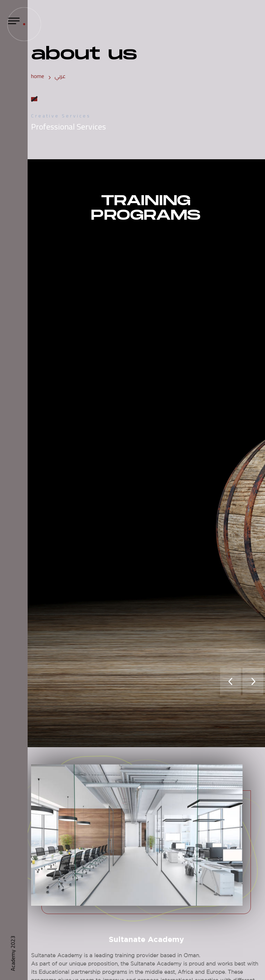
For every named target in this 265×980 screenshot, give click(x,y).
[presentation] (230, 682)
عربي (60, 76)
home (38, 76)
